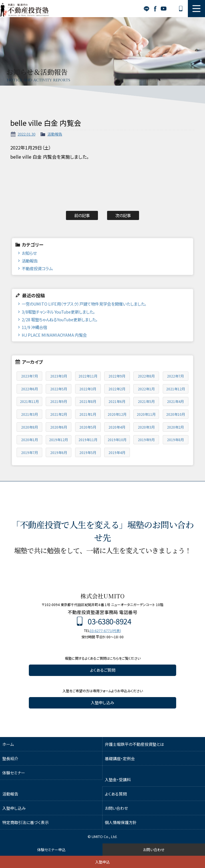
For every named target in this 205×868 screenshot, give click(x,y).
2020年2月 (175, 427)
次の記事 (123, 215)
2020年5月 (88, 427)
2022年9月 (117, 376)
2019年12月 (59, 440)
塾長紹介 (10, 758)
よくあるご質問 (103, 670)
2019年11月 (88, 440)
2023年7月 (30, 376)
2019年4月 (117, 452)
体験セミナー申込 (51, 850)
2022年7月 (175, 376)
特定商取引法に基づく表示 (26, 822)
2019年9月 (146, 440)
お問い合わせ (172, 9)
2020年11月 (146, 414)
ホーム (8, 744)
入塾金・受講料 (118, 780)
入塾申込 (102, 862)
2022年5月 (59, 389)
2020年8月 (30, 427)
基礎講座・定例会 (120, 758)
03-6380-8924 (181, 9)
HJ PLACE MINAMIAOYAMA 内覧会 (54, 335)
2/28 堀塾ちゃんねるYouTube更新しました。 (60, 319)
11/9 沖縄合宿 (34, 327)
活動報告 (55, 134)
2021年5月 (146, 401)
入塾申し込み (102, 703)
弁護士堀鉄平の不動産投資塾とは (134, 744)
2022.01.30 (27, 134)
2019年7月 (30, 452)
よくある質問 (116, 794)
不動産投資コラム (37, 268)
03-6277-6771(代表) (105, 630)
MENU (196, 9)
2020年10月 (176, 414)
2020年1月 (30, 440)
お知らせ (29, 253)
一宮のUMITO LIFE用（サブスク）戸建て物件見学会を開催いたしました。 (84, 304)
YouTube (164, 9)
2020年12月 (117, 414)
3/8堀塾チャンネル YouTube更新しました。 (58, 312)
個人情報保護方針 (121, 822)
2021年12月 (176, 389)
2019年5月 (88, 452)
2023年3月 (59, 376)
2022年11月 (88, 376)
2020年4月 (117, 427)
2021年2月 (59, 414)
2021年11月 (29, 401)
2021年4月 (175, 401)
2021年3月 (30, 414)
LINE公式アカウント (146, 9)
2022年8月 (146, 376)
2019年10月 (117, 440)
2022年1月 (146, 389)
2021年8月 (88, 401)
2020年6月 (59, 427)
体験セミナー (14, 773)
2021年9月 (59, 401)
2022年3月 (88, 389)
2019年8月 (175, 440)
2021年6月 (117, 401)
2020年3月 (146, 427)
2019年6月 (59, 452)
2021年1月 (88, 414)
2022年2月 (117, 389)
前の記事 (82, 215)
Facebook (155, 9)
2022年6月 (30, 389)
